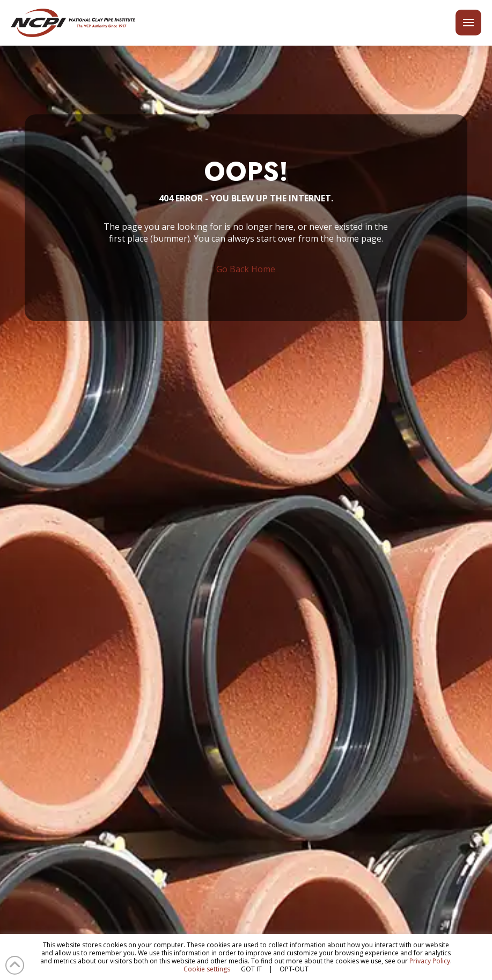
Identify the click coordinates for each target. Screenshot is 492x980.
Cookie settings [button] (207, 969)
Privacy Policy (430, 961)
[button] (468, 23)
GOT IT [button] (251, 969)
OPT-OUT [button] (294, 969)
